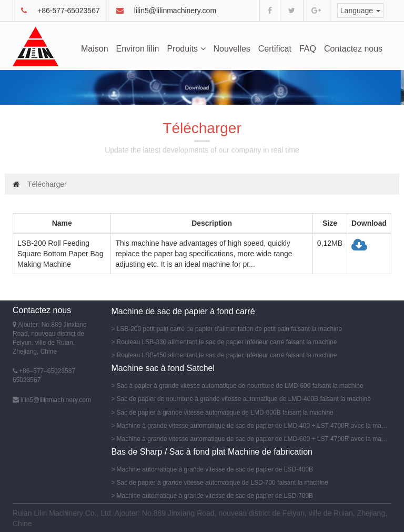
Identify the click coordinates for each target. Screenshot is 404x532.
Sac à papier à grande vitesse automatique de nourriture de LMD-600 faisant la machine (240, 386)
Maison (95, 49)
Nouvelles (232, 49)
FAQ (308, 49)
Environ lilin (138, 49)
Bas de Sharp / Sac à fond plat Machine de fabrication (212, 452)
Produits (186, 49)
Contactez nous (353, 49)
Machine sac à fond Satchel (163, 368)
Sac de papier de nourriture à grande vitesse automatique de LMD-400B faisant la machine (244, 399)
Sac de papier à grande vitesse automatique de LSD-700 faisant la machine (223, 483)
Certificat (275, 49)
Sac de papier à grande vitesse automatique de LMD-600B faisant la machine (225, 413)
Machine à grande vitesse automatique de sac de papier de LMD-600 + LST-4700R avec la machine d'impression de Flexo (253, 439)
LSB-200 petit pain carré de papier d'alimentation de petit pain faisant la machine (230, 329)
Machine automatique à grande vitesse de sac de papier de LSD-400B (215, 469)
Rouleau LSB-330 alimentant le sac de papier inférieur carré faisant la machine (227, 342)
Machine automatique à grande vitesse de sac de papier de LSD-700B (215, 496)
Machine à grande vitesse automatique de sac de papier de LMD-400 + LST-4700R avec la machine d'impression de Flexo (253, 426)
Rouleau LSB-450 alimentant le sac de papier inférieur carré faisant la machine (227, 355)
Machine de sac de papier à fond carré (183, 311)
